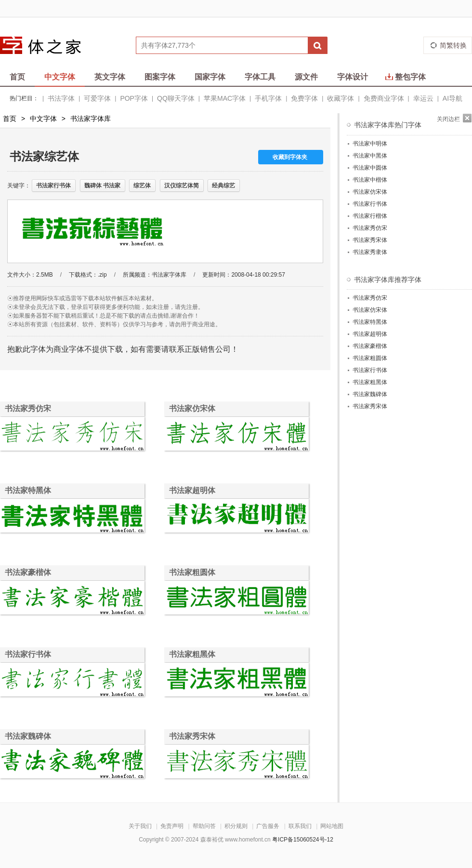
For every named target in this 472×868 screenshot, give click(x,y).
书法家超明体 (192, 490)
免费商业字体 (384, 98)
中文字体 (60, 77)
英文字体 (110, 77)
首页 (17, 77)
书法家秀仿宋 (28, 408)
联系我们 (300, 826)
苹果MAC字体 (225, 98)
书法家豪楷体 (28, 572)
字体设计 (353, 77)
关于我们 (140, 826)
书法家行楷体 (370, 216)
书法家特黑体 (28, 490)
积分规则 (236, 826)
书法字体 (61, 98)
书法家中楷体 (370, 180)
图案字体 (160, 77)
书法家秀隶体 (370, 252)
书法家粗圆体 (192, 572)
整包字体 (406, 77)
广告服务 (268, 826)
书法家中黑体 (370, 156)
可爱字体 (97, 98)
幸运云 (423, 98)
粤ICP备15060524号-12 (303, 840)
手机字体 (268, 98)
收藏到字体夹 (290, 157)
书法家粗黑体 (192, 654)
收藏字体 (341, 98)
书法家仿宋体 (192, 408)
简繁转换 (453, 45)
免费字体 (304, 98)
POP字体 (134, 98)
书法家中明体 (370, 144)
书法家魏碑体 (28, 736)
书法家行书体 (28, 654)
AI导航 (452, 98)
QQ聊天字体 (176, 98)
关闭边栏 (448, 119)
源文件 (306, 77)
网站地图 (332, 826)
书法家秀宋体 (192, 736)
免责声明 (172, 826)
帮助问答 (204, 826)
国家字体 (210, 77)
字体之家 (47, 45)
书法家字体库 (91, 119)
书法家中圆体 (370, 168)
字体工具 (260, 77)
